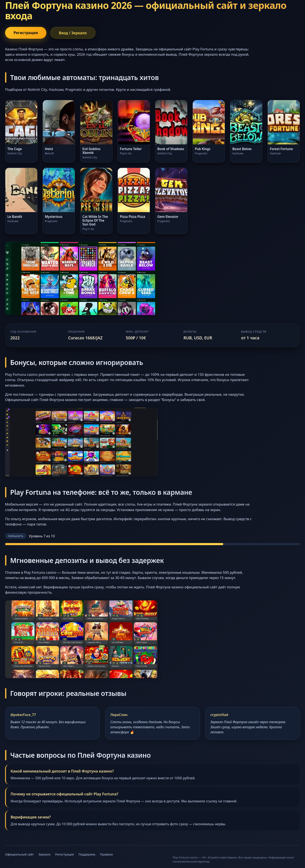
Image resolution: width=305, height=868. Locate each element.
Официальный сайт (19, 854)
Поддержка (87, 854)
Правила (106, 854)
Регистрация (26, 33)
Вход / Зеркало (73, 33)
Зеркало (44, 854)
